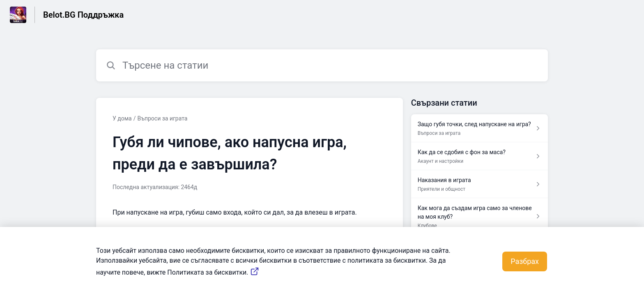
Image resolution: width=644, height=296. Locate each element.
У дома (122, 118)
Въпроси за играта (163, 118)
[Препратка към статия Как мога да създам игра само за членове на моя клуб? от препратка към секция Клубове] (480, 216)
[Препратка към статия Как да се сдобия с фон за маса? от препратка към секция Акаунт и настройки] (480, 156)
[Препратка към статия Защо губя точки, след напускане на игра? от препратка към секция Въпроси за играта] (480, 128)
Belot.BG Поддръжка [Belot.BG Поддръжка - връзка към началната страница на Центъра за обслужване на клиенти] (83, 15)
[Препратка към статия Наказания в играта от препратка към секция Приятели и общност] (480, 184)
